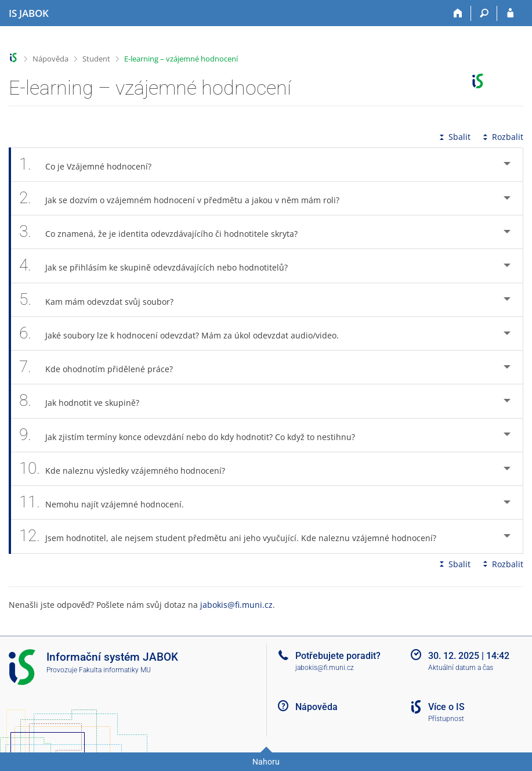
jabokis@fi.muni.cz (236, 605)
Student (96, 59)
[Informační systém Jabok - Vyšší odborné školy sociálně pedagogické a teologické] (29, 13)
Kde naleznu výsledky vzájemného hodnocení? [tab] (129, 469)
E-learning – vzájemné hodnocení (181, 59)
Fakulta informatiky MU (115, 670)
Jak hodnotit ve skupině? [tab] (86, 401)
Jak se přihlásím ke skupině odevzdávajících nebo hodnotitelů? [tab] (160, 266)
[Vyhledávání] (484, 13)
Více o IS (446, 707)
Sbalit (454, 137)
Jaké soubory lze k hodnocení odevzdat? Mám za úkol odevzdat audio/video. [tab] (185, 334)
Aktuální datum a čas (461, 668)
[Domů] (458, 13)
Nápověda (50, 59)
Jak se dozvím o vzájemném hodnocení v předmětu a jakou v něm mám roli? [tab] (186, 198)
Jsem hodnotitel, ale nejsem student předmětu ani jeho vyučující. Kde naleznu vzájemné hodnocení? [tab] (234, 536)
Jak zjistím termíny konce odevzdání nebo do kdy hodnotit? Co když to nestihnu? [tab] (193, 435)
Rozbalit (502, 137)
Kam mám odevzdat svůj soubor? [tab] (103, 300)
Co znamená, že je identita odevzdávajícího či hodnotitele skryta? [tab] (165, 232)
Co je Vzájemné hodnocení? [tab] (92, 165)
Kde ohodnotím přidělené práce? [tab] (102, 367)
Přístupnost (446, 719)
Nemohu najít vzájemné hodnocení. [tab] (108, 502)
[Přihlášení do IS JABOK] (510, 13)
